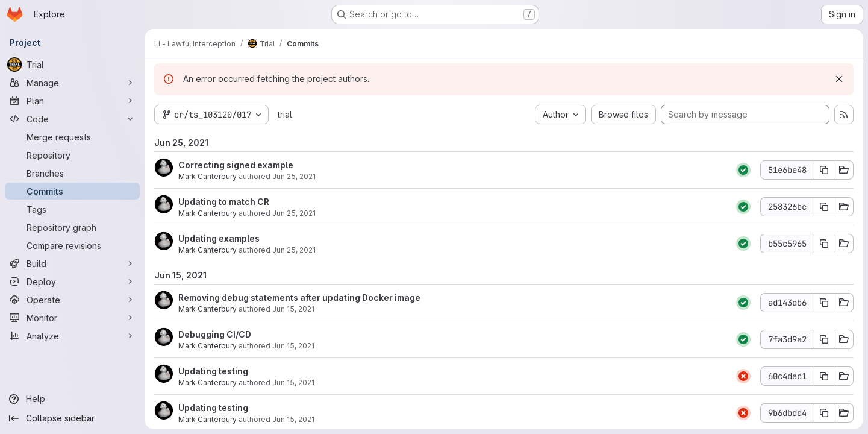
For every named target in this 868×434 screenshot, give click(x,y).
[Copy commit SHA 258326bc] (824, 207)
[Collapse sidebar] (72, 418)
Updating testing (213, 371)
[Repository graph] (72, 227)
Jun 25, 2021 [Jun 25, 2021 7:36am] (294, 213)
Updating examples (219, 238)
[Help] (72, 399)
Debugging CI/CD (215, 334)
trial (285, 114)
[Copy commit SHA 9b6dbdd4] (824, 413)
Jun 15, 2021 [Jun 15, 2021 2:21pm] (293, 382)
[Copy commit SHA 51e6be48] (824, 170)
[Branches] (72, 173)
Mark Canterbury (208, 176)
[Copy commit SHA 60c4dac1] (824, 376)
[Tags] (72, 209)
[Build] (72, 263)
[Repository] (72, 155)
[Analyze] (72, 336)
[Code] (72, 119)
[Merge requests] (72, 137)
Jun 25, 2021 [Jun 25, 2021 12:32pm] (294, 176)
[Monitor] (72, 318)
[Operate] (72, 300)
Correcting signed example (236, 165)
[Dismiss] (839, 79)
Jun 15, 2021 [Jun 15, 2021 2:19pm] (293, 419)
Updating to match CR (224, 202)
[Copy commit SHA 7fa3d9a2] (824, 339)
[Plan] (72, 101)
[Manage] (72, 83)
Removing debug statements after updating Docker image (299, 297)
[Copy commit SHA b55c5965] (824, 244)
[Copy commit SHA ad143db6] (824, 303)
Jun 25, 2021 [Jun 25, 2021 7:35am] (294, 250)
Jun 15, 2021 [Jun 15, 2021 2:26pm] (293, 346)
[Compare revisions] (72, 245)
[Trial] (72, 64)
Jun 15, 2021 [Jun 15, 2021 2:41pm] (293, 309)
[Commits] (72, 191)
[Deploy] (72, 281)
